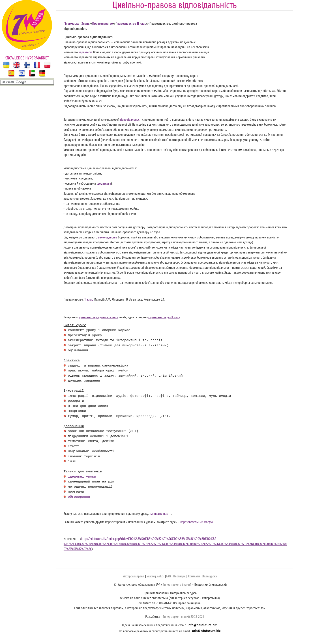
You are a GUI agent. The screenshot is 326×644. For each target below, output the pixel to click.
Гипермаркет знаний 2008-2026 (183, 617)
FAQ (168, 576)
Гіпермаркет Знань (77, 24)
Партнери (179, 576)
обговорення (79, 497)
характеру (85, 52)
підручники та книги (107, 317)
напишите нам (159, 514)
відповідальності (131, 120)
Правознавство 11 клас (131, 24)
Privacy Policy (155, 576)
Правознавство (103, 24)
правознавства (87, 317)
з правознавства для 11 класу (164, 317)
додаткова (104, 184)
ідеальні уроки (82, 477)
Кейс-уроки (210, 576)
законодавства (108, 237)
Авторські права (134, 576)
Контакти (194, 576)
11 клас (89, 300)
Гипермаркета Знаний (177, 585)
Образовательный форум (196, 522)
